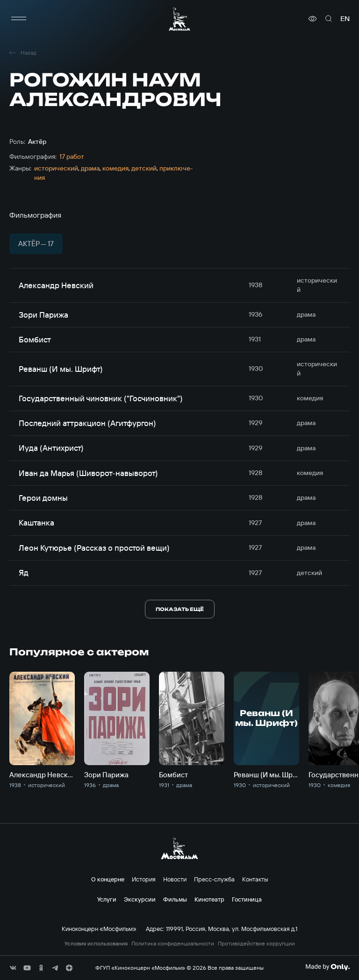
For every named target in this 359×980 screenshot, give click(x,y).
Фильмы (175, 899)
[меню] (19, 19)
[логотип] (179, 19)
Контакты (255, 879)
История (144, 879)
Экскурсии (140, 899)
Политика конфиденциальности (173, 944)
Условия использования (96, 944)
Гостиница (247, 899)
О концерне (108, 879)
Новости (175, 879)
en (345, 19)
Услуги (107, 899)
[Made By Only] (327, 967)
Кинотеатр (209, 899)
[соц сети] (13, 968)
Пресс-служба (214, 879)
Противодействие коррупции (256, 944)
